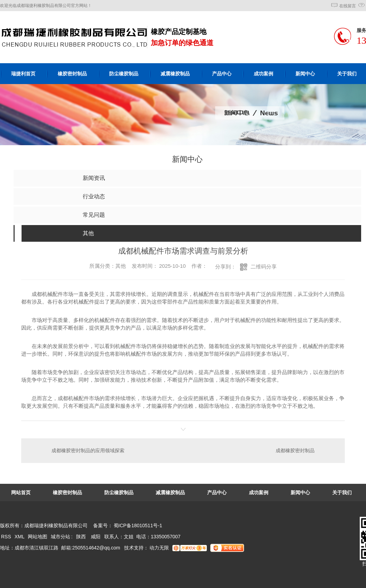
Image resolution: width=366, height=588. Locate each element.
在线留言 (348, 6)
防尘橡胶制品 (124, 74)
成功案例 (263, 74)
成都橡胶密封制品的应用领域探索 (88, 450)
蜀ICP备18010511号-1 (138, 525)
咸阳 (96, 537)
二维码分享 (264, 267)
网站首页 (21, 492)
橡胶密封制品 (72, 74)
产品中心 (222, 74)
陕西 (81, 537)
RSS (7, 537)
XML (20, 537)
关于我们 (342, 492)
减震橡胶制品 (175, 74)
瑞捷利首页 (23, 74)
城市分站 (60, 537)
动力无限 (159, 548)
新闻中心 (305, 74)
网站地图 (38, 537)
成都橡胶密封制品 (295, 450)
